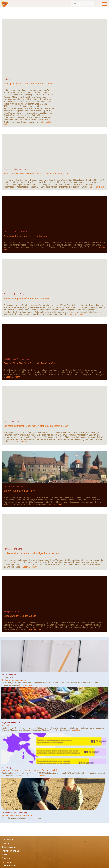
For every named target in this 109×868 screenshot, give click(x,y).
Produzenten (7, 839)
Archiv (4, 855)
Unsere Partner (9, 865)
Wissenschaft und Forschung (16, 294)
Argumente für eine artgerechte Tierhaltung (25, 236)
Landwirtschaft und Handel (15, 232)
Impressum (7, 862)
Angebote (6, 725)
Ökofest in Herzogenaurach (13, 680)
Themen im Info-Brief (11, 851)
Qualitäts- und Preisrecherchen (17, 359)
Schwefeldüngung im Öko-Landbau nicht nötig (27, 299)
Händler (5, 843)
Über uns (6, 858)
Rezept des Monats (12, 611)
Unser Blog (6, 768)
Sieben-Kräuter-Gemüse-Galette (20, 616)
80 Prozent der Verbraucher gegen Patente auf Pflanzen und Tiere (31, 770)
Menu (105, 4)
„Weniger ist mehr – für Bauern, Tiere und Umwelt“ (29, 84)
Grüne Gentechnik (12, 422)
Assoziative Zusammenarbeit (16, 169)
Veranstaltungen (9, 675)
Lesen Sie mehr (98, 187)
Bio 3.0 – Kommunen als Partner (20, 491)
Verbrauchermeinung (13, 549)
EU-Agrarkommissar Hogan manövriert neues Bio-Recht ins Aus (36, 426)
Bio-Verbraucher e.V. (5, 5)
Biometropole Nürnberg (14, 486)
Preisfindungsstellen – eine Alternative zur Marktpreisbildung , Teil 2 (37, 173)
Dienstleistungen (9, 847)
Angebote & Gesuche (11, 722)
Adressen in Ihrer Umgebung (14, 813)
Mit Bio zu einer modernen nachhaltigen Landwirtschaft (31, 553)
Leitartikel (8, 79)
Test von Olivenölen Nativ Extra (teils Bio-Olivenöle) (29, 363)
